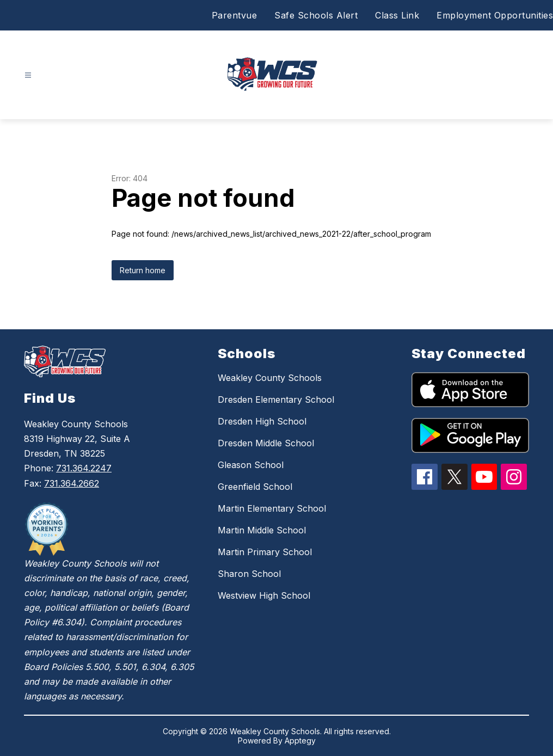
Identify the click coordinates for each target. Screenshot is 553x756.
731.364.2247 (84, 468)
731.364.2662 (72, 483)
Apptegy (300, 740)
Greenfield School (255, 487)
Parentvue (235, 15)
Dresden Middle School (266, 443)
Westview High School (264, 595)
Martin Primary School (265, 552)
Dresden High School (262, 421)
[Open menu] (28, 75)
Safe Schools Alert (316, 15)
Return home (143, 270)
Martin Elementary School (272, 508)
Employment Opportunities (495, 15)
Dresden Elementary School (276, 399)
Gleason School (251, 465)
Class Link (397, 15)
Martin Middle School (262, 530)
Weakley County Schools (270, 378)
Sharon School (249, 574)
